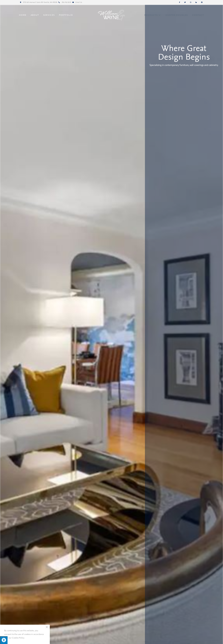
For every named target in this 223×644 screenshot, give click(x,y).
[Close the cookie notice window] (47, 628)
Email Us (77, 2)
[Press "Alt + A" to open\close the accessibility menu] (4, 640)
